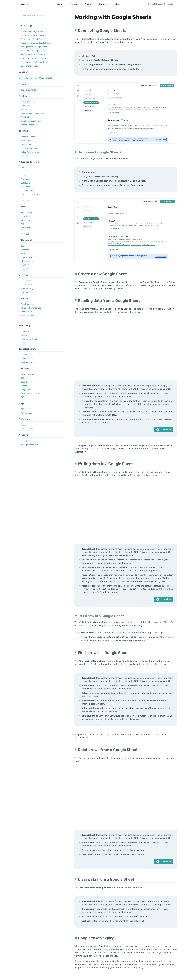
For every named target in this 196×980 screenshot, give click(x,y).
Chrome (24, 292)
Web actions (26, 220)
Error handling (27, 288)
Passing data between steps (33, 113)
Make (23, 254)
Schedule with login (29, 339)
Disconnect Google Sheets (32, 35)
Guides (24, 386)
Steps (23, 425)
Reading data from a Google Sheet (36, 43)
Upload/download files (30, 152)
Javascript (26, 179)
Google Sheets (27, 257)
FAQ (23, 397)
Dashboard (26, 106)
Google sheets (46, 78)
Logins (24, 168)
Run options (26, 281)
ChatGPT (25, 265)
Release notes (27, 429)
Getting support (28, 125)
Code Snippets (27, 382)
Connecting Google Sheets (32, 32)
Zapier (24, 246)
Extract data (26, 141)
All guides (25, 234)
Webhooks (25, 187)
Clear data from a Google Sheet (34, 62)
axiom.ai (25, 4)
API (22, 224)
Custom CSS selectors (30, 194)
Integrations (31, 78)
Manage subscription (30, 445)
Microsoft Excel (27, 261)
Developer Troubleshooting (33, 393)
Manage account (28, 441)
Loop (23, 172)
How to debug (27, 355)
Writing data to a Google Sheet (34, 47)
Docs (21, 78)
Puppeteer (25, 269)
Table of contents (28, 90)
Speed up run (27, 312)
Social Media (26, 228)
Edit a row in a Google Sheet (33, 51)
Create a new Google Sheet (33, 39)
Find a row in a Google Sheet (33, 54)
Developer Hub (27, 374)
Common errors (27, 359)
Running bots (26, 117)
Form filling (26, 156)
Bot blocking (26, 183)
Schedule (25, 331)
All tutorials (26, 201)
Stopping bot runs (28, 316)
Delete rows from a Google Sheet (35, 58)
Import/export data (29, 148)
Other (23, 343)
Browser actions (28, 137)
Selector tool (26, 144)
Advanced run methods (31, 308)
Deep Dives (26, 390)
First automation (28, 102)
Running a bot (27, 304)
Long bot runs (27, 191)
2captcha (25, 250)
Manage (24, 335)
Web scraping (27, 213)
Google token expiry (29, 66)
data (141, 448)
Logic (23, 175)
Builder (24, 110)
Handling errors (27, 362)
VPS (23, 319)
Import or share (27, 285)
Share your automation (31, 121)
